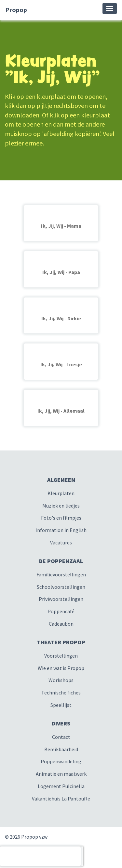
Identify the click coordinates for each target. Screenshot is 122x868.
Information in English (61, 530)
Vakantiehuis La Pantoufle (61, 799)
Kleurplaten (61, 493)
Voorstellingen (61, 656)
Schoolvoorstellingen (61, 587)
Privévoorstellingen (61, 599)
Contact (61, 737)
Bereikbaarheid (61, 749)
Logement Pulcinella (61, 786)
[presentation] (40, 856)
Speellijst (61, 705)
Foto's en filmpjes (61, 518)
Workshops (61, 680)
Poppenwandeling (61, 761)
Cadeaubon (61, 624)
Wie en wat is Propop (61, 668)
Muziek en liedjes (61, 506)
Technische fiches (61, 693)
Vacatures (61, 542)
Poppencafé (61, 611)
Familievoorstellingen (61, 574)
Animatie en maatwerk (61, 774)
